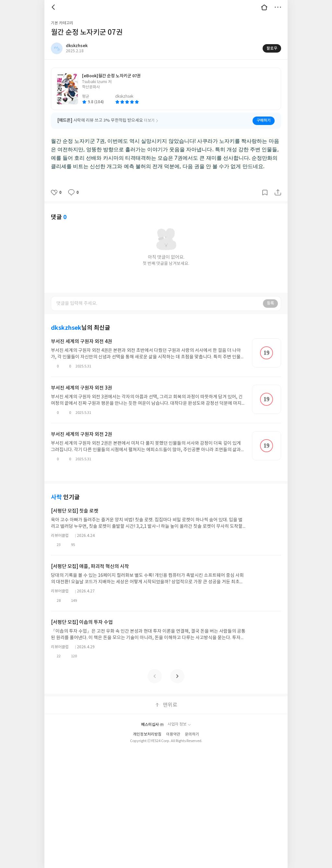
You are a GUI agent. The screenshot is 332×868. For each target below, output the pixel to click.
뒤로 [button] (54, 7)
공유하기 (278, 192)
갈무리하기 (265, 192)
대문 (264, 7)
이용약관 (173, 725)
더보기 (278, 7)
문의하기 (192, 725)
